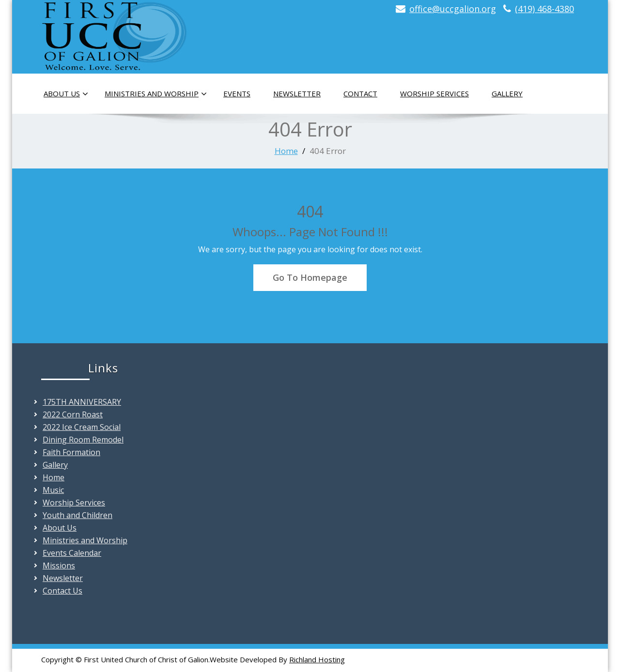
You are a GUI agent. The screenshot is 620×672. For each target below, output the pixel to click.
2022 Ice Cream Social (82, 427)
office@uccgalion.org (453, 9)
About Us (66, 94)
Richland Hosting (317, 659)
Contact (360, 93)
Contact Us (62, 591)
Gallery (507, 93)
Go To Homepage (310, 277)
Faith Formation (71, 452)
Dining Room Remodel (83, 440)
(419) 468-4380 (544, 9)
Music (53, 490)
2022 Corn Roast (73, 414)
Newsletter (297, 93)
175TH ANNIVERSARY (82, 402)
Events (237, 93)
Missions (59, 565)
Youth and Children (77, 515)
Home (286, 151)
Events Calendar (72, 553)
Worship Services (434, 93)
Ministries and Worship (156, 94)
